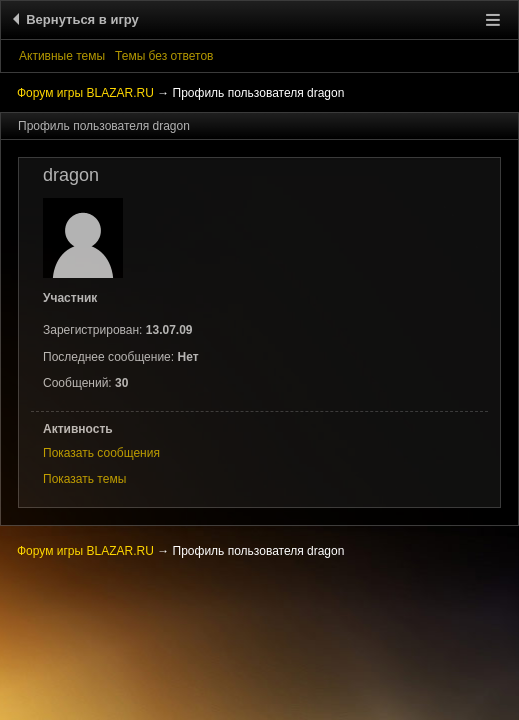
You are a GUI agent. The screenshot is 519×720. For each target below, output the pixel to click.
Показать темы (84, 479)
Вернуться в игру (79, 19)
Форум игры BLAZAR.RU (85, 93)
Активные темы (62, 56)
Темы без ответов (164, 56)
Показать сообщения (101, 453)
